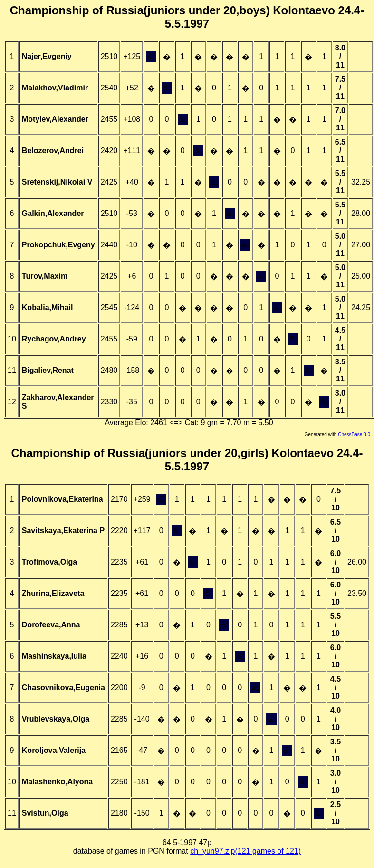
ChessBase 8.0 (354, 434)
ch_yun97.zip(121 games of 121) (245, 851)
